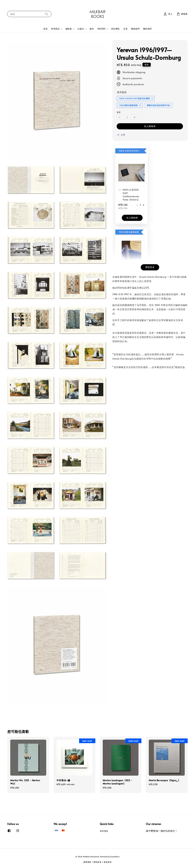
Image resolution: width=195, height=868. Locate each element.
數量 (119, 112)
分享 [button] (121, 135)
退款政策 (108, 862)
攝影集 (69, 29)
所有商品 (55, 29)
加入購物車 (150, 126)
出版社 (81, 29)
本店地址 (104, 831)
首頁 (45, 29)
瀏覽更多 (150, 267)
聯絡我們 (135, 29)
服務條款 (87, 862)
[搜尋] (47, 14)
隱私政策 (97, 862)
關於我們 (147, 29)
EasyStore (115, 857)
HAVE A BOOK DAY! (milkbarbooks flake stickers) (129, 195)
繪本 (92, 29)
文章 (125, 29)
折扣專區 (115, 29)
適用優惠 (122, 92)
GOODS (102, 29)
